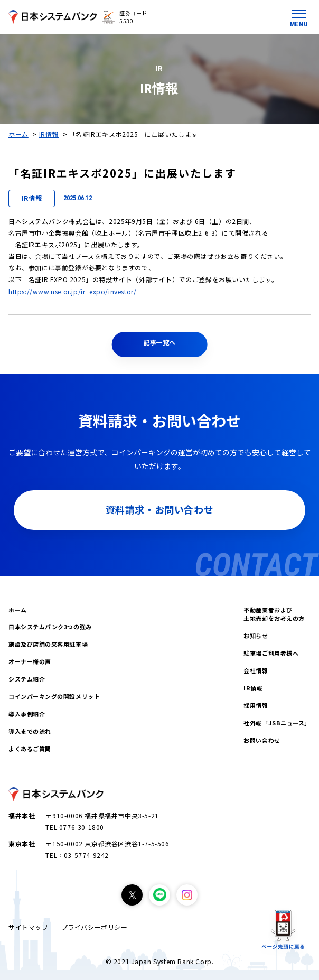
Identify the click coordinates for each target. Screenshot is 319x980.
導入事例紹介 (27, 714)
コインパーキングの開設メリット (54, 696)
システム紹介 (27, 679)
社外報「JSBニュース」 (277, 723)
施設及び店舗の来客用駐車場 (48, 644)
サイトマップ (29, 927)
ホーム (18, 134)
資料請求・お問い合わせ (160, 509)
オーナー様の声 (30, 661)
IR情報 (49, 134)
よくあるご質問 (30, 749)
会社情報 (256, 670)
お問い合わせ (262, 740)
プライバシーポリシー (95, 927)
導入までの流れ (30, 731)
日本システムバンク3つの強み (50, 627)
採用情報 (256, 705)
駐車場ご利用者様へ (271, 653)
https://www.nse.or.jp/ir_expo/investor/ (72, 291)
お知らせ (256, 636)
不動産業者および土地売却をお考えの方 (274, 614)
